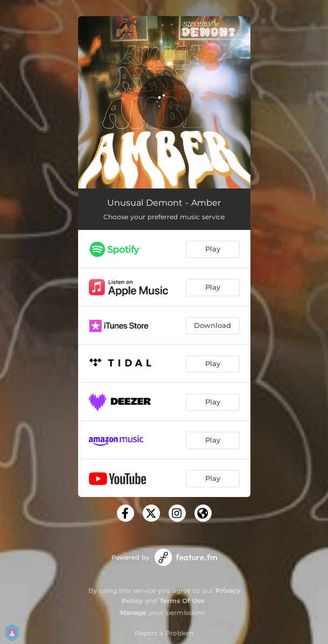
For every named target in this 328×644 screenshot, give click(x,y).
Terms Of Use (182, 601)
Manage (133, 612)
